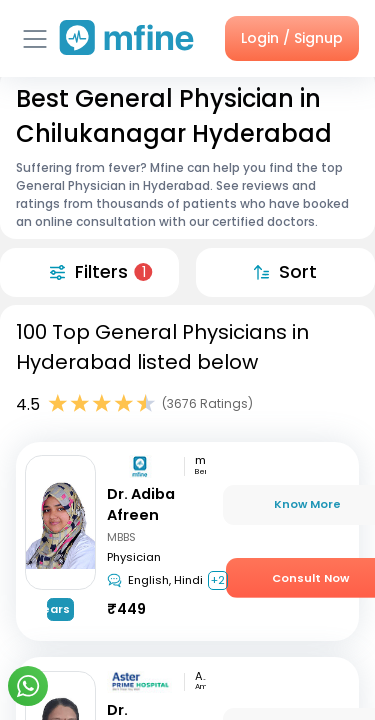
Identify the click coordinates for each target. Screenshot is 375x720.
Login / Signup (292, 38)
